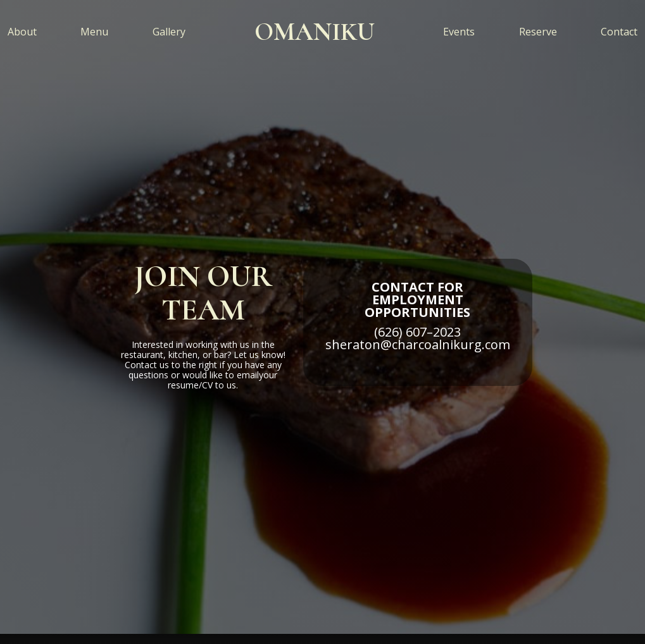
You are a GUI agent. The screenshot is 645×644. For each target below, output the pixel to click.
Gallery (169, 32)
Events (459, 32)
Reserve (538, 32)
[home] (315, 32)
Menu (94, 32)
